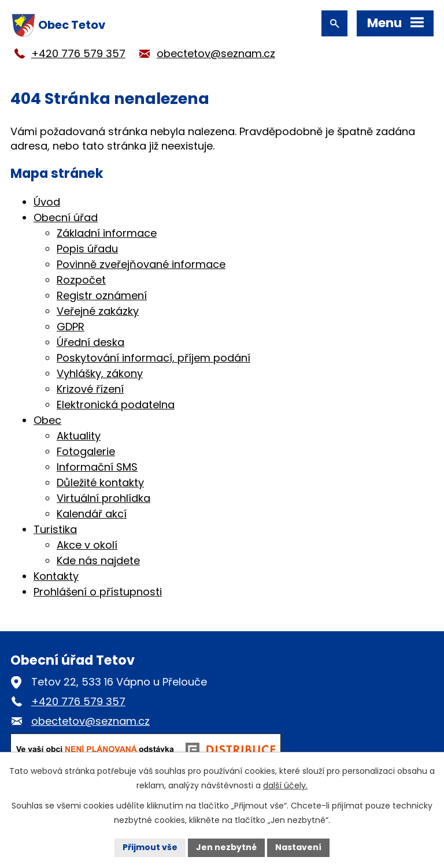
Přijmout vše (150, 847)
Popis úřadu (87, 249)
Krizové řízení (90, 389)
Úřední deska (90, 342)
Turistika (55, 529)
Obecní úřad (66, 217)
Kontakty (56, 576)
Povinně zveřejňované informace (141, 264)
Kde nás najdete (98, 560)
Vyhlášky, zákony (100, 373)
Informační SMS (97, 467)
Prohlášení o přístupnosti (98, 592)
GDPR (71, 327)
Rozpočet (81, 280)
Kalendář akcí (92, 514)
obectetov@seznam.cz (216, 53)
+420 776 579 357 (78, 53)
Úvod (47, 202)
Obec (47, 420)
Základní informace (107, 233)
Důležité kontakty (100, 483)
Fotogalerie (86, 451)
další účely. (285, 785)
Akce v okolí (87, 545)
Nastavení (298, 847)
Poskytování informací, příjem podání (153, 358)
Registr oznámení (102, 295)
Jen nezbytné (226, 847)
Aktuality (79, 436)
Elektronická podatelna (116, 405)
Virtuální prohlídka (103, 498)
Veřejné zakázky (98, 311)
